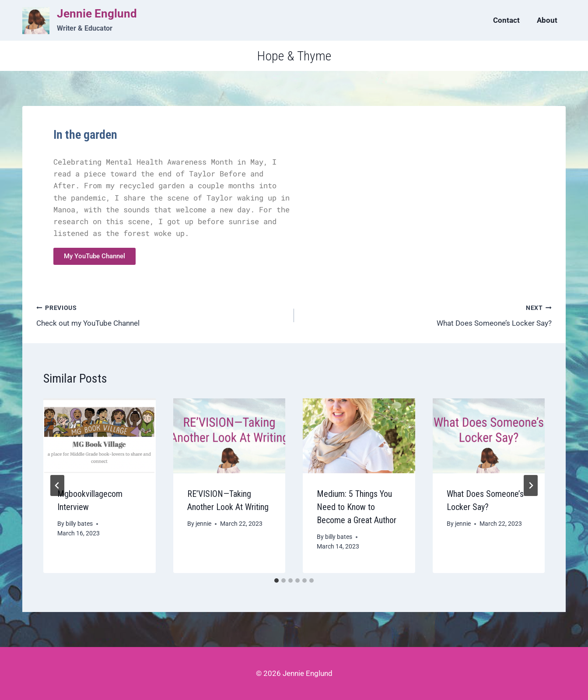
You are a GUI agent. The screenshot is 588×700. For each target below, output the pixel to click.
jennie (203, 524)
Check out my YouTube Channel (161, 315)
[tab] (276, 580)
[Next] (531, 485)
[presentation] (100, 436)
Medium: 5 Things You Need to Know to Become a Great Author (357, 507)
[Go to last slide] (57, 485)
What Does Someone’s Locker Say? (427, 315)
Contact (506, 20)
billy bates (79, 524)
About (547, 20)
